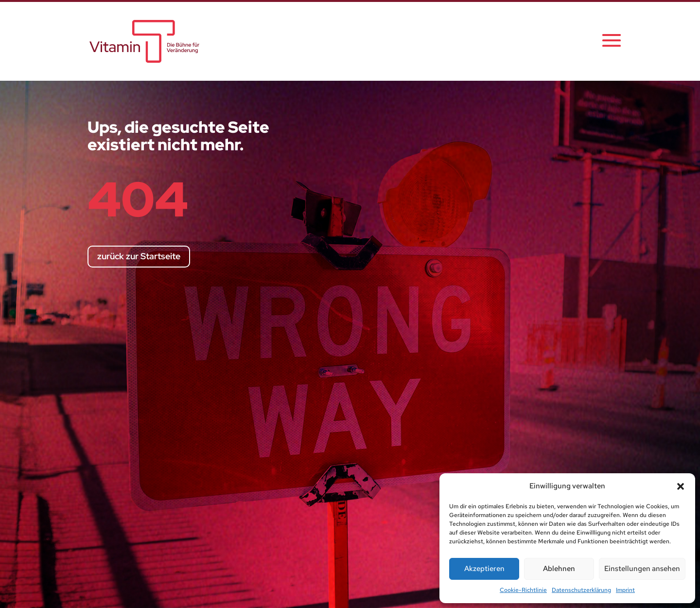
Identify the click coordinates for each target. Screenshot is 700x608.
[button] (681, 486)
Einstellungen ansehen (642, 569)
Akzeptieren (484, 569)
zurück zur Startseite (139, 256)
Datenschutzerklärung (581, 590)
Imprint (625, 590)
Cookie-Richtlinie (523, 590)
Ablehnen (559, 569)
